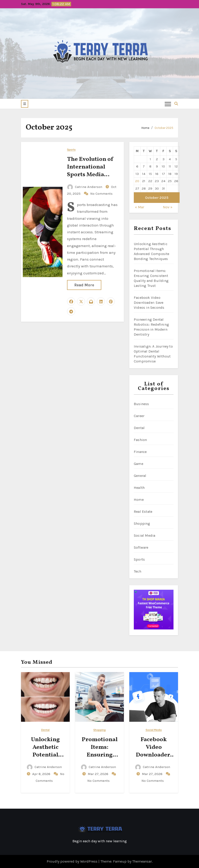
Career (139, 416)
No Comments (101, 193)
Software (141, 547)
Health (139, 488)
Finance (140, 452)
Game (139, 464)
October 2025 (164, 128)
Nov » (168, 207)
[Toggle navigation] (168, 104)
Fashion (140, 440)
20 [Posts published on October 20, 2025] (137, 181)
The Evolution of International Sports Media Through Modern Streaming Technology (91, 178)
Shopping (142, 523)
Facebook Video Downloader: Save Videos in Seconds (149, 303)
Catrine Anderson (85, 186)
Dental (139, 428)
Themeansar (142, 861)
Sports (71, 149)
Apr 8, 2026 (42, 774)
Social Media (145, 535)
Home (145, 128)
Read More (84, 285)
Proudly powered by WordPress (73, 861)
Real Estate (143, 512)
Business (141, 404)
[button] (25, 104)
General (140, 476)
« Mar (140, 207)
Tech (138, 571)
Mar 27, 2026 (98, 774)
